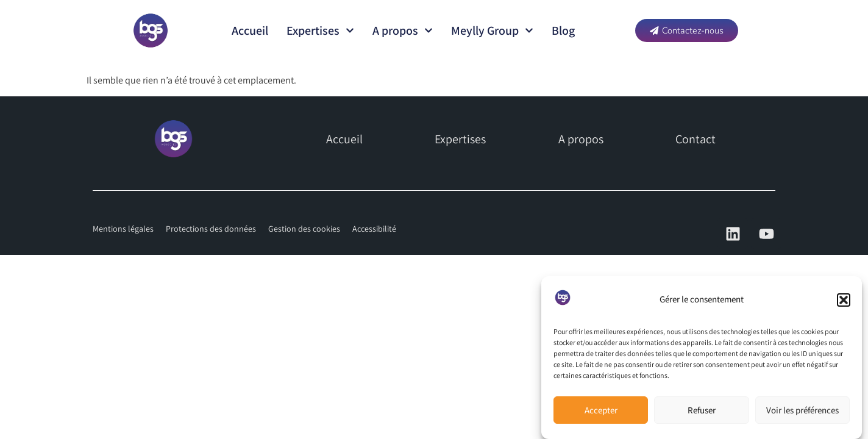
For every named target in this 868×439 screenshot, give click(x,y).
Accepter (601, 410)
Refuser (702, 410)
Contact (695, 139)
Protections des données (211, 229)
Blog (563, 30)
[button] (844, 300)
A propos (403, 30)
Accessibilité (374, 229)
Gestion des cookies (304, 229)
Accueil (250, 30)
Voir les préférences (802, 410)
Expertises (320, 30)
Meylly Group (492, 30)
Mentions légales (123, 229)
